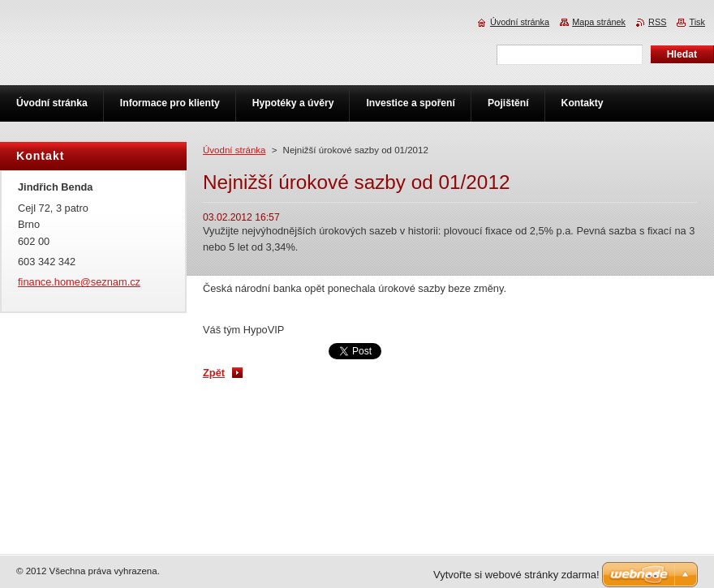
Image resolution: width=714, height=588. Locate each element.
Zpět (214, 373)
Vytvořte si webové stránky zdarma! (516, 575)
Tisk (697, 22)
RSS (657, 22)
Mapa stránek (599, 22)
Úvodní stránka (234, 150)
